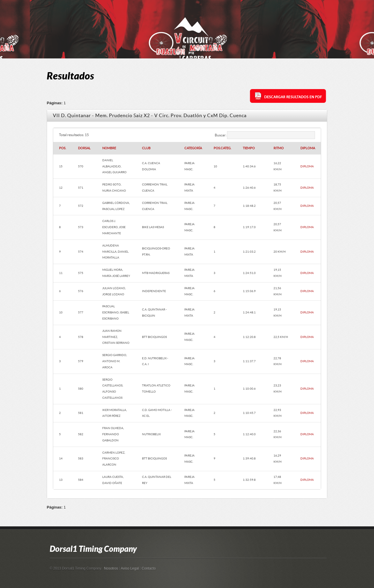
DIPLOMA (307, 166)
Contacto (149, 568)
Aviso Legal (130, 568)
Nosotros (111, 568)
